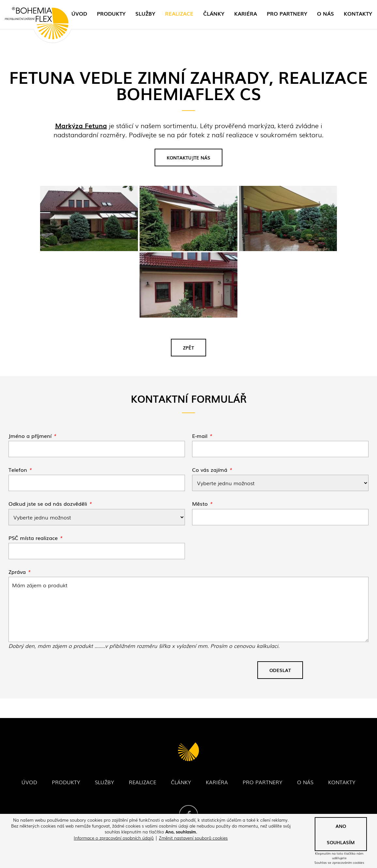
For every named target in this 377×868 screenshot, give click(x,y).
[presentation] (58, 673)
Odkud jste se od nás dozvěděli (50, 503)
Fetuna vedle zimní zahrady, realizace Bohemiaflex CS (188, 609)
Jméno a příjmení (32, 436)
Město (202, 503)
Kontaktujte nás (188, 157)
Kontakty (358, 13)
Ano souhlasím (341, 834)
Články (214, 13)
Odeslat (280, 670)
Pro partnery (287, 13)
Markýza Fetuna (81, 125)
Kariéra (246, 13)
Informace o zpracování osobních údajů (114, 838)
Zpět (188, 348)
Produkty (111, 13)
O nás (325, 13)
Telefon (20, 470)
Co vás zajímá (212, 470)
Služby (145, 13)
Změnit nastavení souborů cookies (193, 838)
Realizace (179, 13)
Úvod (79, 13)
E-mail (202, 436)
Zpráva (19, 572)
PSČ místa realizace (35, 538)
